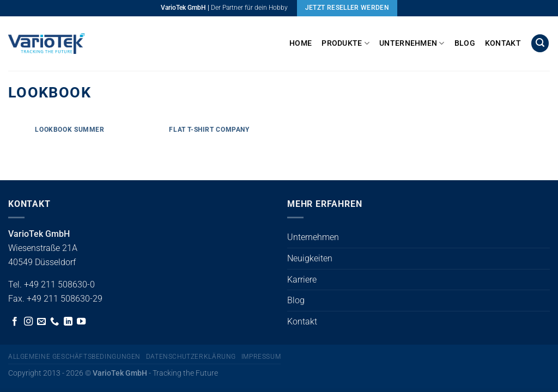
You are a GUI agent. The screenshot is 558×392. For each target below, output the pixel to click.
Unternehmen (412, 43)
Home (301, 43)
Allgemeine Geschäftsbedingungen (74, 357)
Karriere (302, 280)
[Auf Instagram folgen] (28, 322)
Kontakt (503, 43)
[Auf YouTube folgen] (81, 322)
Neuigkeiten (310, 258)
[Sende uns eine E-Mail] (41, 322)
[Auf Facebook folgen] (15, 322)
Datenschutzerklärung (191, 357)
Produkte (345, 43)
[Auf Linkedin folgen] (68, 322)
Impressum (261, 357)
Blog (465, 43)
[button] (540, 43)
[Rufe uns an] (54, 322)
